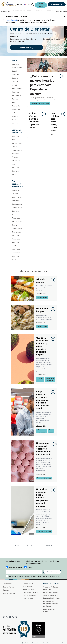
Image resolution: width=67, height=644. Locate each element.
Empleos (6, 590)
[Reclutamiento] (17, 204)
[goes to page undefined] (61, 76)
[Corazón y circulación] (17, 73)
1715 (40, 545)
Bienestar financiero (15, 567)
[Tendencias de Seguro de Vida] (17, 211)
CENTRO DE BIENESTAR (50, 11)
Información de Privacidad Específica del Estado (51, 604)
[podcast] (16, 617)
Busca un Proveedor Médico (41, 5)
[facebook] (13, 617)
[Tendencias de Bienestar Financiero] (17, 154)
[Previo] (18, 545)
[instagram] (4, 617)
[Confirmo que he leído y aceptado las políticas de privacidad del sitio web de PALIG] (7, 576)
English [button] (19, 5)
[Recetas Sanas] (17, 101)
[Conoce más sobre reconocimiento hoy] (39, 630)
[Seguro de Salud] (17, 173)
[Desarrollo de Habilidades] (17, 199)
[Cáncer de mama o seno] (17, 66)
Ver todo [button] (15, 123)
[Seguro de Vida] (17, 138)
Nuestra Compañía (9, 593)
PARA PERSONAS (6, 11)
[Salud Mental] (17, 95)
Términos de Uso (29, 589)
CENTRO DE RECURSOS (39, 11)
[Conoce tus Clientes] (17, 192)
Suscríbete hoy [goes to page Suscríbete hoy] (27, 48)
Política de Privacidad (51, 593)
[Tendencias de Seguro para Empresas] (17, 232)
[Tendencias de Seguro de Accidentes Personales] (17, 244)
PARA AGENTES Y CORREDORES (28, 11)
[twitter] (7, 617)
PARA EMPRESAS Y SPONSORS (17, 11)
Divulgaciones (28, 599)
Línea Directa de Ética (31, 593)
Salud (30, 567)
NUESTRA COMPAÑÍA (61, 11)
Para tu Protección (29, 596)
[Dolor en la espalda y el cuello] (17, 109)
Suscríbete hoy (52, 572)
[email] (24, 572)
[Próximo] (49, 545)
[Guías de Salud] (17, 118)
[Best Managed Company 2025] (10, 630)
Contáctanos (57, 4)
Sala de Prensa (8, 587)
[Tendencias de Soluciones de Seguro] (17, 222)
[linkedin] (10, 617)
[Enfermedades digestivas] (17, 90)
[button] (27, 5)
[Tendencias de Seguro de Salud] (17, 256)
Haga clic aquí (11, 20)
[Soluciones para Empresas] (17, 164)
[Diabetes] (17, 78)
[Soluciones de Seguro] (17, 145)
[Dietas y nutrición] (17, 83)
